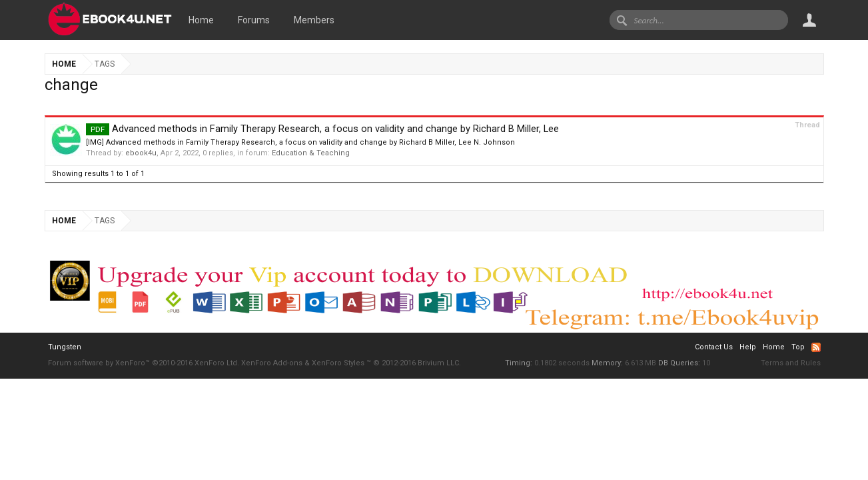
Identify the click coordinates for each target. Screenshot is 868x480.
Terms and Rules (791, 363)
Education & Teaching (311, 153)
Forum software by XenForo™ (144, 363)
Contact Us (714, 347)
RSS (816, 347)
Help (748, 347)
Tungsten (65, 347)
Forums (254, 20)
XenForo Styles (338, 363)
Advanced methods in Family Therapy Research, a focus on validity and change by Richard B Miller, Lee (322, 129)
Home (201, 20)
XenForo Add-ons (272, 363)
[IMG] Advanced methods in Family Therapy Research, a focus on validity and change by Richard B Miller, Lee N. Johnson (300, 142)
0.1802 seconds (562, 363)
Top (798, 347)
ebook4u (141, 153)
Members (314, 20)
